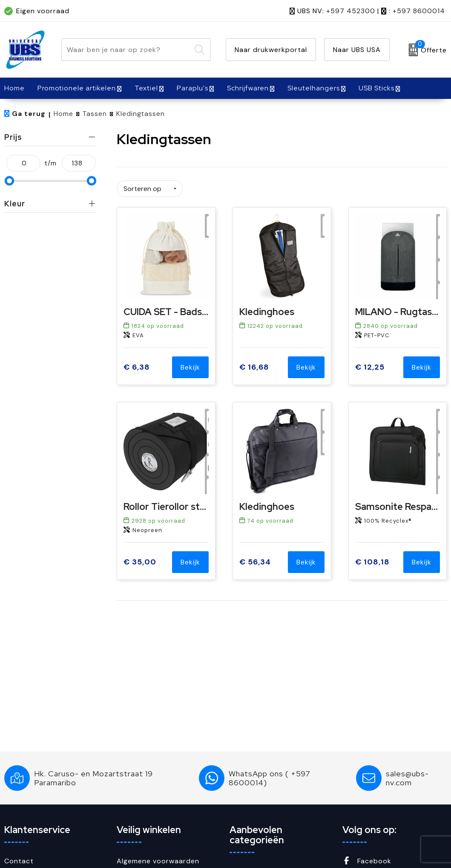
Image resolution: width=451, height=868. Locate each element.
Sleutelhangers (314, 88)
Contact (19, 861)
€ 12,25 (370, 364)
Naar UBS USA (357, 50)
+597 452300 (351, 11)
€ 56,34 (255, 559)
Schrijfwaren (248, 88)
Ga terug (29, 114)
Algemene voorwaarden (158, 861)
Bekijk (190, 364)
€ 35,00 (140, 559)
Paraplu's (192, 88)
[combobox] (126, 50)
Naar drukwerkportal (271, 50)
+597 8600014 (419, 11)
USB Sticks (376, 88)
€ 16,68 (254, 364)
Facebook (367, 861)
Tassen (95, 114)
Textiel (146, 88)
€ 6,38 (137, 364)
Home (63, 114)
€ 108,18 (372, 559)
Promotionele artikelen (77, 88)
